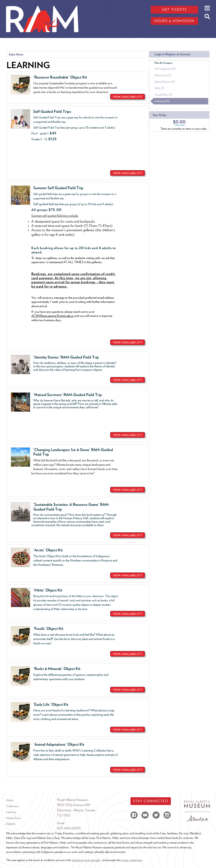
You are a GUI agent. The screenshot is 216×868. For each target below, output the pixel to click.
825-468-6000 (69, 828)
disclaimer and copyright (86, 860)
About (10, 800)
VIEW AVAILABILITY (128, 97)
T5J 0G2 (64, 815)
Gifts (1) (159, 88)
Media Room (13, 818)
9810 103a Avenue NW (74, 805)
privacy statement (132, 860)
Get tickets (174, 10)
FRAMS (11, 824)
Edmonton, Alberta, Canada (76, 810)
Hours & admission (174, 21)
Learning (11, 812)
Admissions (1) (163, 75)
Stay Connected (151, 801)
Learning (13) (162, 101)
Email (61, 823)
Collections (13, 806)
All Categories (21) (165, 69)
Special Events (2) (165, 82)
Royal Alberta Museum (73, 800)
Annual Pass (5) (163, 95)
